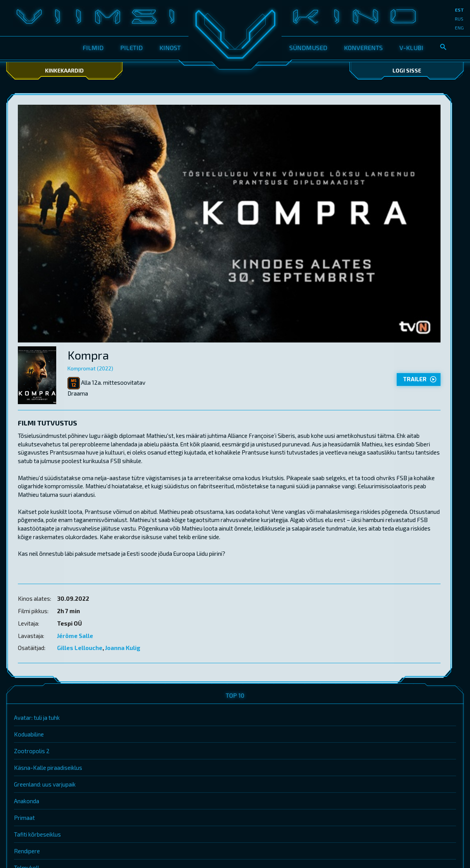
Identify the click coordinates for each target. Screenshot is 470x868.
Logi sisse (407, 70)
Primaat (24, 818)
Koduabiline (29, 734)
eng (459, 28)
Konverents (363, 48)
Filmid (93, 48)
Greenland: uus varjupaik (45, 784)
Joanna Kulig (123, 648)
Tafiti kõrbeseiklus (37, 834)
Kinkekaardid (64, 70)
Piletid (131, 48)
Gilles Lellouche (80, 648)
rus (459, 19)
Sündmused (308, 48)
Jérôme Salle (75, 636)
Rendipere (27, 851)
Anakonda (27, 801)
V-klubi (411, 48)
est (459, 10)
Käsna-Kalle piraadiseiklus (48, 768)
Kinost (170, 48)
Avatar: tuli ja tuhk (37, 718)
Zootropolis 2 (32, 751)
